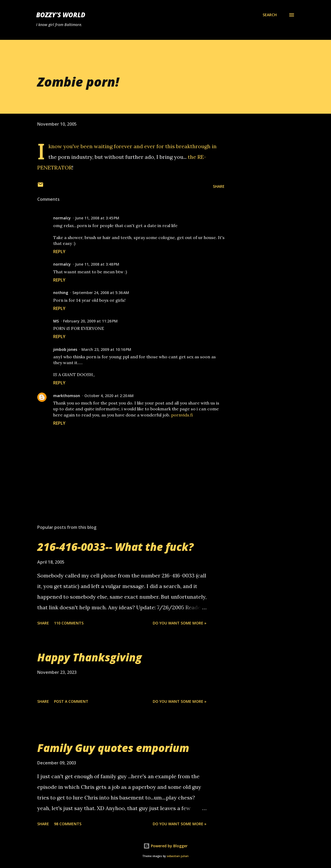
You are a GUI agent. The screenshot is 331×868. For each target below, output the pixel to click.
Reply (59, 252)
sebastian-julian (178, 856)
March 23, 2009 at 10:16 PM (106, 349)
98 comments (68, 824)
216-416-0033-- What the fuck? (115, 547)
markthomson (67, 396)
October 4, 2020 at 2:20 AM (109, 396)
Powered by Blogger (165, 846)
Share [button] (219, 186)
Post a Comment (71, 701)
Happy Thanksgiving (90, 657)
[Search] (270, 15)
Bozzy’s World (61, 15)
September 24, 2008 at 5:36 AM (101, 293)
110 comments (69, 623)
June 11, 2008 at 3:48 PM (97, 264)
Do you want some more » (180, 623)
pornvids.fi (182, 415)
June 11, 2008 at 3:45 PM (97, 218)
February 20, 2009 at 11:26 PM (90, 321)
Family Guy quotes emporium (113, 748)
